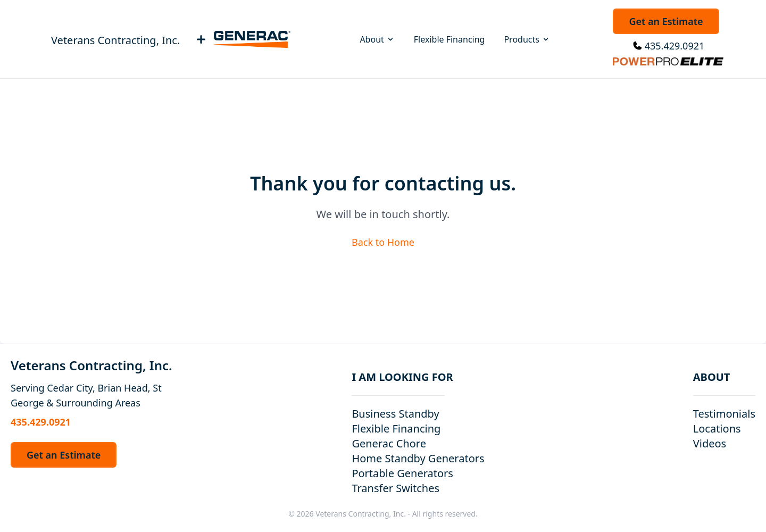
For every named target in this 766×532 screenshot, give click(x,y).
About (377, 39)
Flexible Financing (449, 39)
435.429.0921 (675, 46)
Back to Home (383, 242)
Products (527, 39)
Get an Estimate (666, 21)
